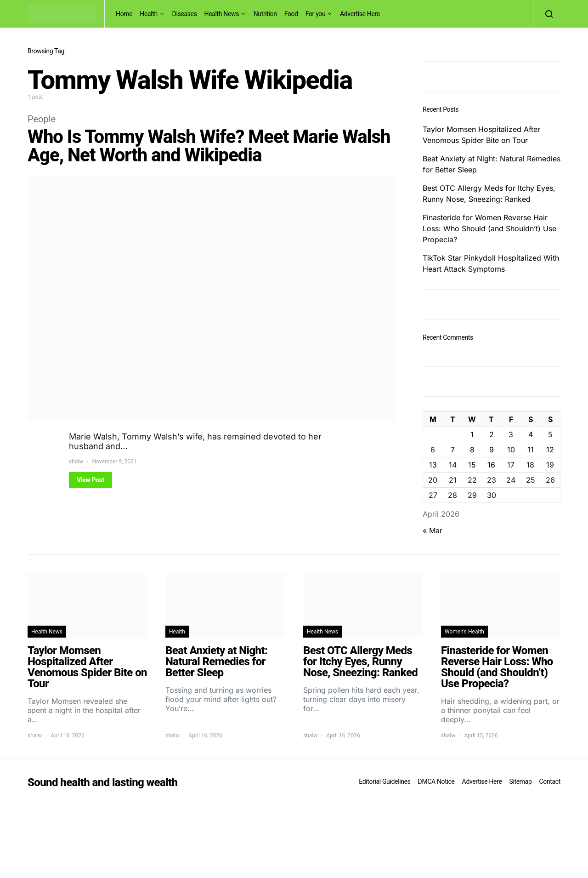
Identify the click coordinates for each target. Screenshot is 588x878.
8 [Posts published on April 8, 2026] (472, 450)
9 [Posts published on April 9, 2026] (492, 450)
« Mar (433, 530)
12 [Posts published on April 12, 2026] (550, 450)
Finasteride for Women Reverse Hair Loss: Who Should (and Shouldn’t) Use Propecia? (489, 228)
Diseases (185, 14)
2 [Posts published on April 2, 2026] (492, 434)
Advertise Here (360, 14)
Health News (222, 14)
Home (124, 14)
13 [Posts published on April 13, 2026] (433, 465)
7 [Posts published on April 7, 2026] (453, 450)
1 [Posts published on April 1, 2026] (472, 434)
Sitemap (520, 781)
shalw (76, 462)
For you (316, 14)
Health (149, 14)
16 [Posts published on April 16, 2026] (491, 465)
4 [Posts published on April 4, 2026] (531, 434)
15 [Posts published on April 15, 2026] (472, 465)
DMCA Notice (436, 781)
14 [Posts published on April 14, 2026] (453, 465)
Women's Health (464, 632)
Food (291, 14)
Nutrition (265, 14)
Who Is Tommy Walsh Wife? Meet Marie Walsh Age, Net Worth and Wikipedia (209, 146)
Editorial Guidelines (384, 781)
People (42, 119)
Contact (550, 781)
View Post (90, 480)
